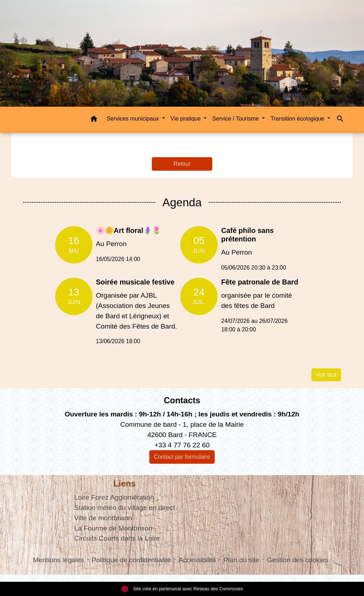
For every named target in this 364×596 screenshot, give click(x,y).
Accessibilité (197, 560)
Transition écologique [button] (298, 119)
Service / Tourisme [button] (236, 119)
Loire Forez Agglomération (114, 497)
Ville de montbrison (103, 518)
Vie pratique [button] (187, 119)
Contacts (182, 400)
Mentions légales (59, 560)
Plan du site (241, 560)
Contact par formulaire (182, 457)
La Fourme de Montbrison (113, 528)
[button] (94, 120)
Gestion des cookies (298, 560)
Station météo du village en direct (125, 508)
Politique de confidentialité (131, 560)
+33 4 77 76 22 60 (182, 445)
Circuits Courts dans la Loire (117, 538)
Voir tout (326, 375)
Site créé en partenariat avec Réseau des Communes (182, 589)
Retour (182, 164)
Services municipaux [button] (133, 119)
